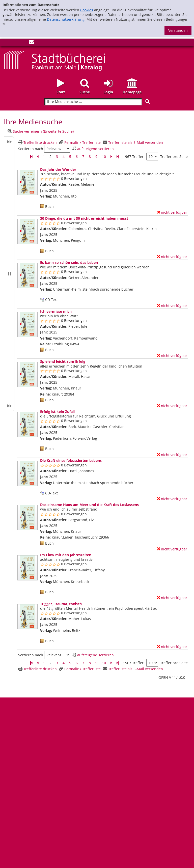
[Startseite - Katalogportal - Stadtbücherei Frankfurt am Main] (54, 60)
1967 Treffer (133, 157)
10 (104, 157)
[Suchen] (148, 102)
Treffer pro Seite (174, 157)
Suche (85, 92)
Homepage (132, 92)
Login (108, 92)
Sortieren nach (31, 149)
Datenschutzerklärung (66, 19)
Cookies (87, 10)
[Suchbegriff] (93, 102)
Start (61, 92)
